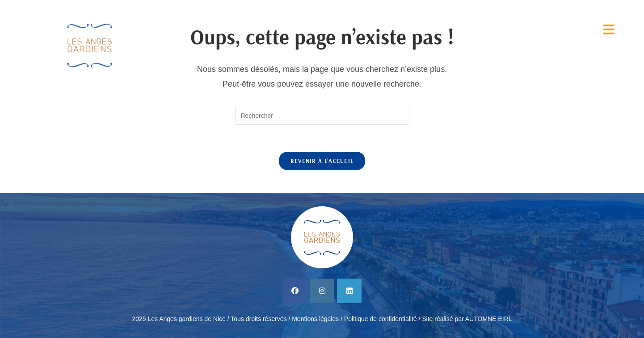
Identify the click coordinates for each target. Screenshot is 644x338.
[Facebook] (295, 291)
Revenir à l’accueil (322, 161)
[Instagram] (322, 291)
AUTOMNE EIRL (489, 319)
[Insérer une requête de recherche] (322, 116)
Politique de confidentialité (381, 319)
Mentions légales (315, 319)
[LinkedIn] (349, 291)
